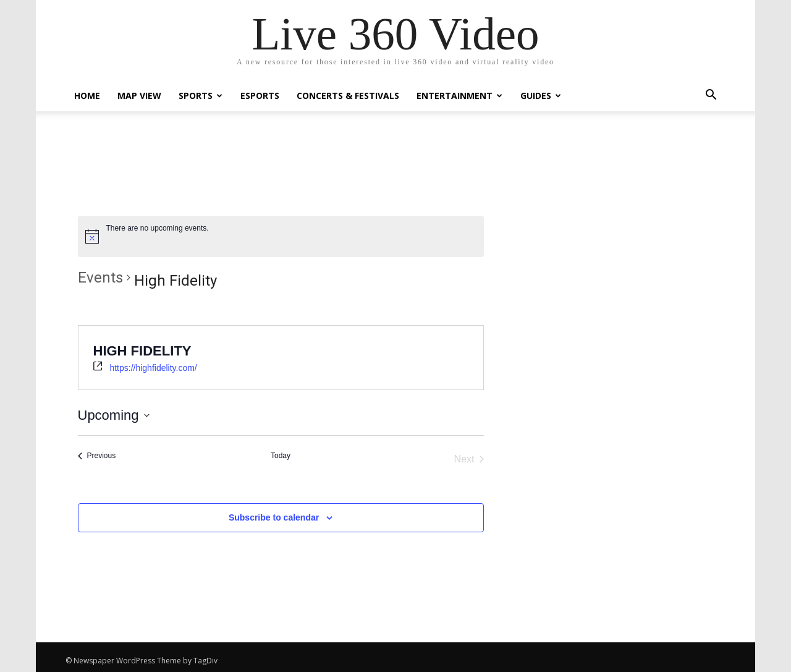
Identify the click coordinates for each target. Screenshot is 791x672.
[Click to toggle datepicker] (114, 415)
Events (100, 278)
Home (87, 96)
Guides (541, 96)
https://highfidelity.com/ (153, 368)
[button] (711, 96)
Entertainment (459, 96)
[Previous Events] (97, 456)
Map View (139, 96)
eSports (260, 96)
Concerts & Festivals (348, 96)
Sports (201, 96)
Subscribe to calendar (274, 517)
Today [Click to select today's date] (281, 456)
